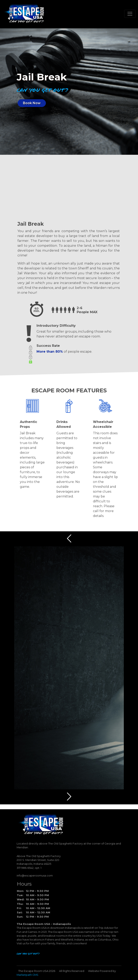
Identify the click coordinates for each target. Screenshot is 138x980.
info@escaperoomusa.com (35, 876)
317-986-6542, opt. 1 (29, 868)
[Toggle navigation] (130, 14)
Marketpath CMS (27, 975)
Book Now (32, 103)
